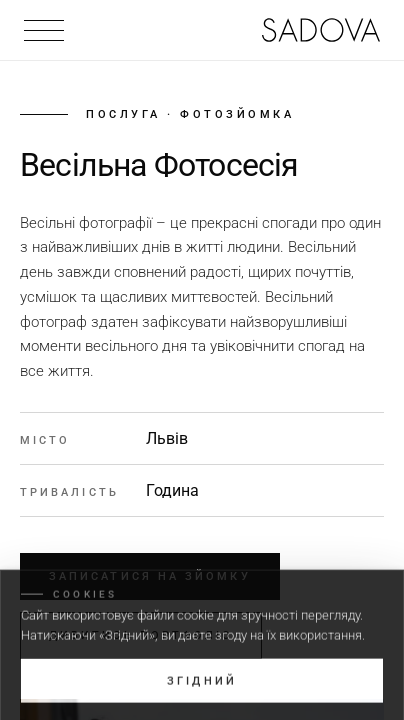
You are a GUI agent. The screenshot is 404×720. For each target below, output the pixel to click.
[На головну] (321, 30)
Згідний (202, 687)
